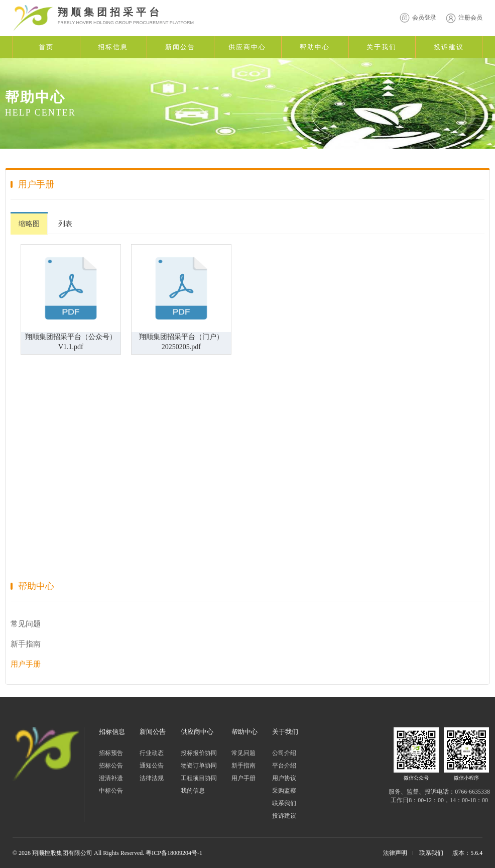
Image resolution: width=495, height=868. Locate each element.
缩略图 (29, 224)
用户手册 (26, 664)
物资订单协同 (199, 766)
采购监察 (284, 791)
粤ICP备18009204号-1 (174, 853)
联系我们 (284, 803)
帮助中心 (315, 47)
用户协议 (284, 778)
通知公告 (152, 766)
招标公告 (111, 766)
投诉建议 (449, 47)
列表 (65, 224)
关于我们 (382, 47)
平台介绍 (284, 766)
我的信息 (193, 791)
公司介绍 (284, 753)
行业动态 (152, 753)
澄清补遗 (111, 778)
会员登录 (417, 18)
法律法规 (152, 778)
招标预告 (111, 753)
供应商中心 (247, 47)
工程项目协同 (199, 778)
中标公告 (111, 791)
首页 (46, 47)
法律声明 (395, 853)
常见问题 (26, 624)
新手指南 (26, 644)
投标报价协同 (199, 753)
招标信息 (113, 47)
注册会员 (463, 18)
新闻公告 (180, 47)
